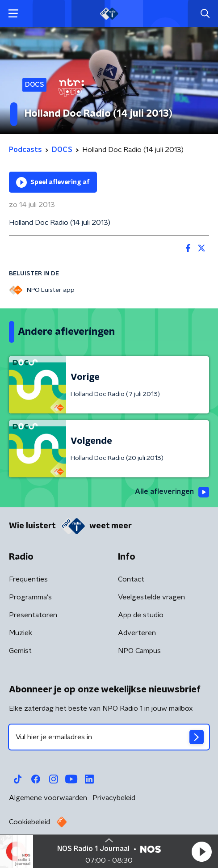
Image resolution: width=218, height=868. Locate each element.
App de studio (141, 615)
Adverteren (137, 633)
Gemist (20, 651)
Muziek (21, 633)
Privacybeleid (114, 798)
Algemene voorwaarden (48, 798)
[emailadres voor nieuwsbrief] (109, 737)
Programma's (30, 597)
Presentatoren (33, 615)
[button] (201, 851)
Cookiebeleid (29, 822)
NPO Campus (139, 651)
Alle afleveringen (172, 492)
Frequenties (28, 579)
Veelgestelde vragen (151, 597)
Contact (131, 579)
